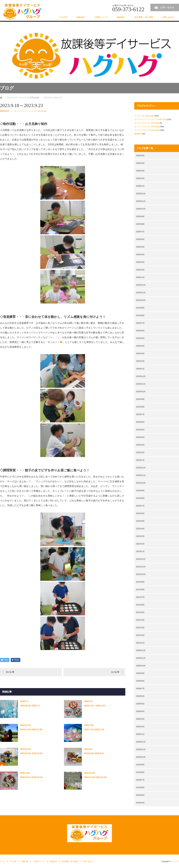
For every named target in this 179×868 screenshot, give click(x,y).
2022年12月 (141, 468)
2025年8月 (140, 224)
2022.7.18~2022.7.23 (94, 729)
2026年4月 (140, 163)
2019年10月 (141, 757)
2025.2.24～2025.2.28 (94, 706)
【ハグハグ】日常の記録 (144, 116)
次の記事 (115, 672)
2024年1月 (140, 369)
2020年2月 (140, 727)
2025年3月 (140, 262)
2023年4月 (140, 437)
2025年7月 (140, 232)
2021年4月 (140, 620)
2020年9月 (140, 673)
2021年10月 (141, 574)
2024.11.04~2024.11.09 (31, 729)
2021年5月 (140, 612)
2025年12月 (141, 194)
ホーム (3, 861)
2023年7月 (140, 414)
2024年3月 (140, 354)
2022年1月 (140, 551)
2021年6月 (140, 605)
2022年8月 (140, 498)
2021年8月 (140, 590)
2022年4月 (140, 529)
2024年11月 (141, 293)
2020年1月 (140, 734)
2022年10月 (141, 483)
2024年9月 (140, 308)
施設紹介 (121, 17)
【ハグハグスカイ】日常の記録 (147, 127)
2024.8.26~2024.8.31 (94, 753)
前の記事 (10, 672)
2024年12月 (141, 285)
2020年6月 (140, 696)
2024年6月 (140, 331)
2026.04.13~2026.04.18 (31, 777)
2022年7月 (140, 506)
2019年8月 (140, 772)
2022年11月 (141, 475)
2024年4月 (140, 346)
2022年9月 (140, 491)
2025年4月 (140, 255)
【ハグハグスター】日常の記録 (147, 130)
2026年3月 (140, 171)
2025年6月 (140, 239)
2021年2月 (140, 635)
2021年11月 (141, 567)
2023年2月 (140, 453)
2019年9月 (140, 765)
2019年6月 (140, 788)
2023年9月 (140, 399)
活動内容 (80, 17)
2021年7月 (140, 597)
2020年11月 (141, 658)
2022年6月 (140, 513)
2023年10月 (141, 392)
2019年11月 (141, 749)
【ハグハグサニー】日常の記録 (147, 123)
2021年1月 (140, 643)
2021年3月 (140, 628)
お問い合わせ (167, 7)
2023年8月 (140, 407)
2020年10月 (141, 666)
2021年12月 (141, 559)
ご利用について (101, 17)
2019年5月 (140, 795)
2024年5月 (140, 338)
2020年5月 (140, 704)
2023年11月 (141, 384)
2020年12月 (141, 650)
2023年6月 (140, 422)
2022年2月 (140, 544)
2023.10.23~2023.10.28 (31, 753)
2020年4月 (140, 711)
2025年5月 (140, 247)
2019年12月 (141, 742)
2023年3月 (140, 445)
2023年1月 (140, 460)
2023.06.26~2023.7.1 (30, 706)
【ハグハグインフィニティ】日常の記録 (30, 111)
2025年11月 (141, 201)
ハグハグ (175, 861)
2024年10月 (141, 300)
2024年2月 (140, 361)
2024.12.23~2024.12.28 (95, 777)
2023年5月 (140, 430)
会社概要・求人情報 (144, 17)
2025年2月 (140, 270)
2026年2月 (140, 178)
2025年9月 (140, 216)
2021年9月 (140, 582)
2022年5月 (140, 521)
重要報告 (138, 134)
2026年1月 (140, 186)
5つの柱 (63, 17)
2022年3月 (140, 536)
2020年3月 (140, 719)
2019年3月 (140, 803)
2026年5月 (140, 156)
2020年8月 (140, 681)
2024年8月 (140, 315)
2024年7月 (140, 323)
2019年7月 (140, 780)
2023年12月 (141, 376)
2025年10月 (141, 209)
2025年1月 (140, 277)
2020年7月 (140, 689)
